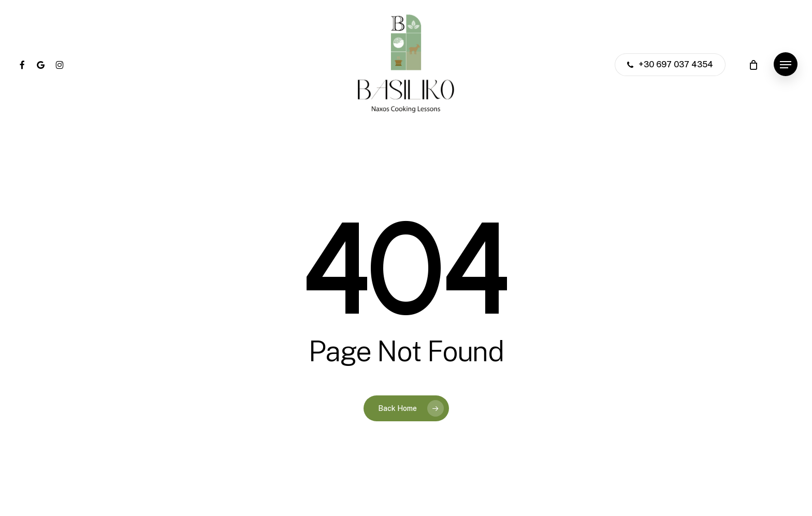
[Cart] (753, 65)
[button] (786, 65)
